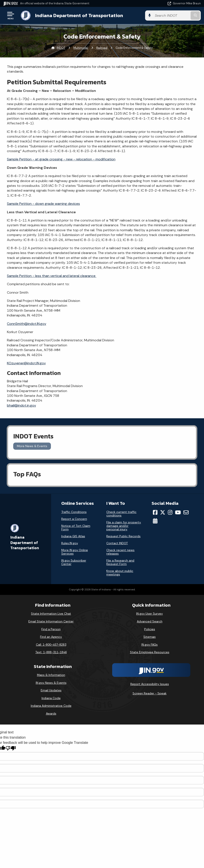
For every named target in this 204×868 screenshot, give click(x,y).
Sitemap (150, 637)
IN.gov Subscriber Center (74, 562)
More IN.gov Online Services (75, 552)
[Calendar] (155, 521)
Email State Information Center (51, 621)
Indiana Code (51, 698)
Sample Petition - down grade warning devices (43, 204)
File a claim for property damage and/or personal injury (124, 526)
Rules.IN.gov (70, 543)
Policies (150, 629)
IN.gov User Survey (150, 614)
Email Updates (51, 690)
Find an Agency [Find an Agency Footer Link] (51, 637)
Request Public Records (123, 536)
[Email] (186, 512)
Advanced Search (150, 621)
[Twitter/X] (163, 512)
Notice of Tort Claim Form (76, 528)
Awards (51, 713)
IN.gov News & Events (51, 683)
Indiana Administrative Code (51, 706)
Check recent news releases (120, 552)
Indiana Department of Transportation (79, 15)
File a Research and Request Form (120, 562)
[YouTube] (178, 512)
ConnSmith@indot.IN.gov (27, 324)
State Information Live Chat (51, 614)
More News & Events (32, 446)
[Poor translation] (11, 748)
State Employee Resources (150, 652)
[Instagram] (170, 512)
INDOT (61, 48)
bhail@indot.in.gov (21, 405)
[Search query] (171, 15)
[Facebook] (155, 512)
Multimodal (81, 48)
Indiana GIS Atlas (73, 536)
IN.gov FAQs (150, 645)
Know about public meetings (120, 573)
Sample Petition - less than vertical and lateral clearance (52, 276)
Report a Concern (74, 519)
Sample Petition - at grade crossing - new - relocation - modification (61, 159)
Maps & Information (51, 675)
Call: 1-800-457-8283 (51, 645)
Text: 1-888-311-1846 (51, 652)
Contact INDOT (117, 543)
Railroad (102, 48)
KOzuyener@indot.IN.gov (26, 363)
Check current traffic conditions (121, 514)
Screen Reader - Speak (150, 693)
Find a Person (51, 629)
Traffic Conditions (74, 512)
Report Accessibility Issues (150, 684)
